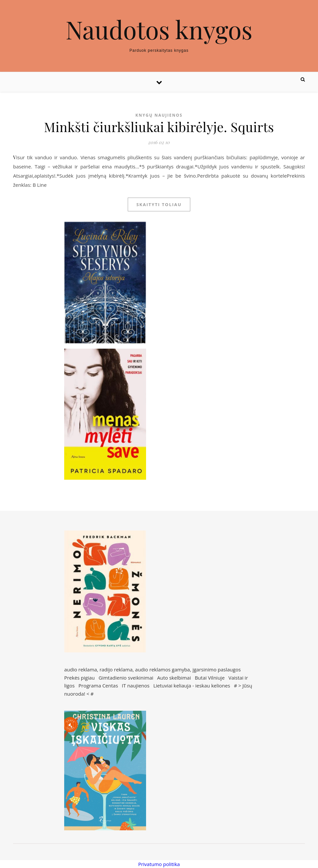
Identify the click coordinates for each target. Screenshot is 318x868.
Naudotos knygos (159, 29)
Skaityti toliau (159, 204)
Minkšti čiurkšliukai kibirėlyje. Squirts (159, 127)
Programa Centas (98, 685)
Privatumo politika (159, 864)
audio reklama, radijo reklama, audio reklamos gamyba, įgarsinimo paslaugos (152, 669)
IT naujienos (136, 685)
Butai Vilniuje (210, 678)
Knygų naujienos (159, 115)
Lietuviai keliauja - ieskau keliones (192, 685)
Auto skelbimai (174, 678)
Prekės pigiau (79, 678)
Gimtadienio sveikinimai (126, 678)
